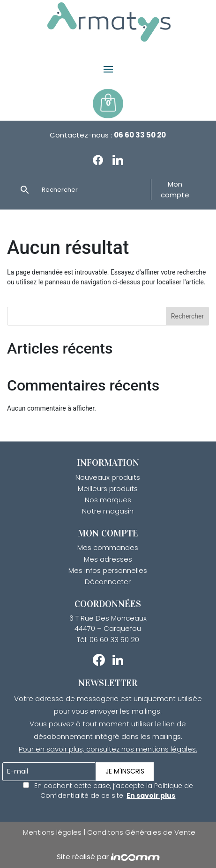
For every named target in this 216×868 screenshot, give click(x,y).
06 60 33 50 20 (140, 135)
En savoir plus (151, 796)
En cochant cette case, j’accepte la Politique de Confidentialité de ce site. (108, 791)
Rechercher (187, 316)
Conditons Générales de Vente (141, 832)
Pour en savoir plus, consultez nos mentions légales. (108, 749)
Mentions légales (53, 832)
